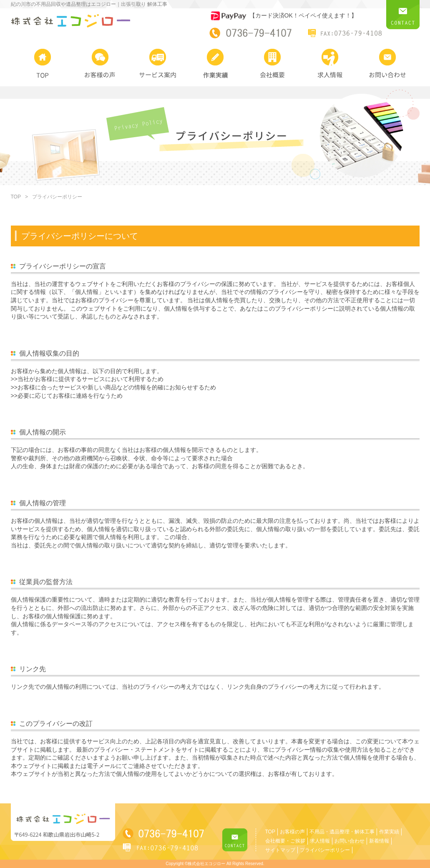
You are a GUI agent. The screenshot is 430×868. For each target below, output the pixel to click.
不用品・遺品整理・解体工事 (342, 832)
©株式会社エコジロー (205, 864)
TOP (16, 197)
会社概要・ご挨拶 (285, 841)
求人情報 (320, 841)
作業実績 (389, 832)
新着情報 (379, 841)
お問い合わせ (350, 841)
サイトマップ (280, 850)
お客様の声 (292, 832)
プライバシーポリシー (325, 850)
